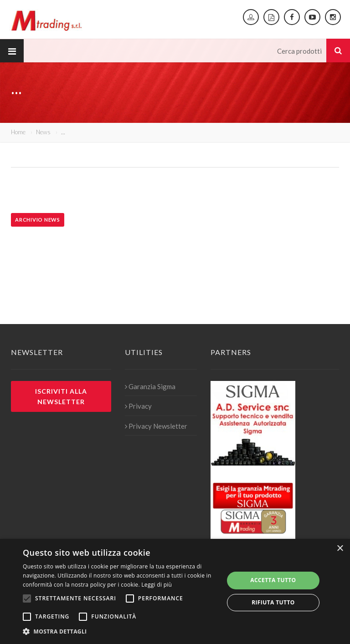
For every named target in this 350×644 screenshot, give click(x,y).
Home (18, 132)
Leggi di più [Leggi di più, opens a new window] (157, 585)
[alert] (175, 591)
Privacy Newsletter (156, 426)
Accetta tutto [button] (273, 580)
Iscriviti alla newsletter (61, 396)
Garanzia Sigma (150, 386)
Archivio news (38, 220)
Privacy (138, 406)
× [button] (340, 549)
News (43, 132)
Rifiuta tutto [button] (273, 602)
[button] (120, 632)
